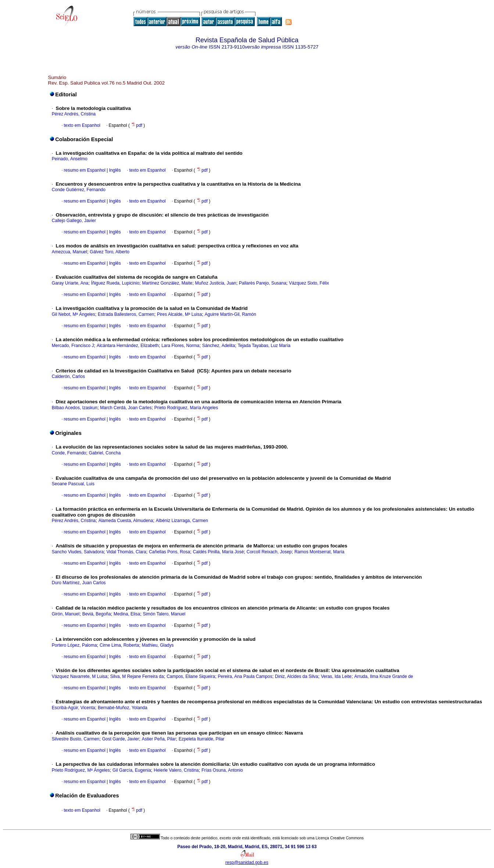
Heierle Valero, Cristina (176, 770)
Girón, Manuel (66, 614)
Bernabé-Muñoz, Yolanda (123, 708)
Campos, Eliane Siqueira (191, 676)
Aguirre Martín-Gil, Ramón (230, 314)
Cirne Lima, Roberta (119, 645)
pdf (137, 125)
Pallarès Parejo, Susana (263, 283)
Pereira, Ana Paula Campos (245, 676)
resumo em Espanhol (85, 170)
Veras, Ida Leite (336, 676)
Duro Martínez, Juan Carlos (79, 583)
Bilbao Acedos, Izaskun (75, 408)
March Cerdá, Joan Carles (126, 408)
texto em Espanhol (82, 125)
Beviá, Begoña (97, 614)
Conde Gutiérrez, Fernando (79, 190)
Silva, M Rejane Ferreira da (137, 676)
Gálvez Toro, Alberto (110, 252)
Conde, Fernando (69, 453)
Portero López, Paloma (74, 645)
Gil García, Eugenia (132, 770)
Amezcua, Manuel (69, 252)
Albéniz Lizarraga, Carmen (182, 521)
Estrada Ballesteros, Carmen (126, 314)
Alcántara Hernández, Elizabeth (128, 346)
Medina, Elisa (127, 614)
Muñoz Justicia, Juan (216, 283)
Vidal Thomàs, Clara (126, 552)
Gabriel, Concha (105, 453)
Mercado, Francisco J (73, 346)
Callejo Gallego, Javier (74, 221)
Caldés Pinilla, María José (219, 552)
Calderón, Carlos (68, 376)
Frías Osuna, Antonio (222, 770)
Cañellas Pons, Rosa (169, 552)
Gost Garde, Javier (121, 739)
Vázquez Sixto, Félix (309, 283)
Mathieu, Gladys (158, 645)
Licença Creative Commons (340, 838)
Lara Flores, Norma (180, 346)
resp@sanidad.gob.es (247, 862)
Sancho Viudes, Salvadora (78, 552)
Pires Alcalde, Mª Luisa (180, 314)
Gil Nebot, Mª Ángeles (74, 314)
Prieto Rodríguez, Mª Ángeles (81, 770)
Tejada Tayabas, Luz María (264, 346)
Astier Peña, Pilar (159, 739)
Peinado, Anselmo (70, 159)
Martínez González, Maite (167, 283)
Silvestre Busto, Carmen (76, 739)
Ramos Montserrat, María (319, 552)
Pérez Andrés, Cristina (74, 114)
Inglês (114, 170)
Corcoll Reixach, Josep (269, 552)
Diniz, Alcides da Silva (296, 676)
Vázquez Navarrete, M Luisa (80, 676)
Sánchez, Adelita (219, 346)
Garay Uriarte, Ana (70, 283)
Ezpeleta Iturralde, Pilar (202, 739)
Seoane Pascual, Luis (73, 484)
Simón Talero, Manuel (164, 614)
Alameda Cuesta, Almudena (126, 521)
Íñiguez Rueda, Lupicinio (115, 283)
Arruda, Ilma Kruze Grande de (384, 676)
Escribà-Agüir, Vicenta (74, 708)
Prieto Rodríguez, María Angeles (186, 408)
